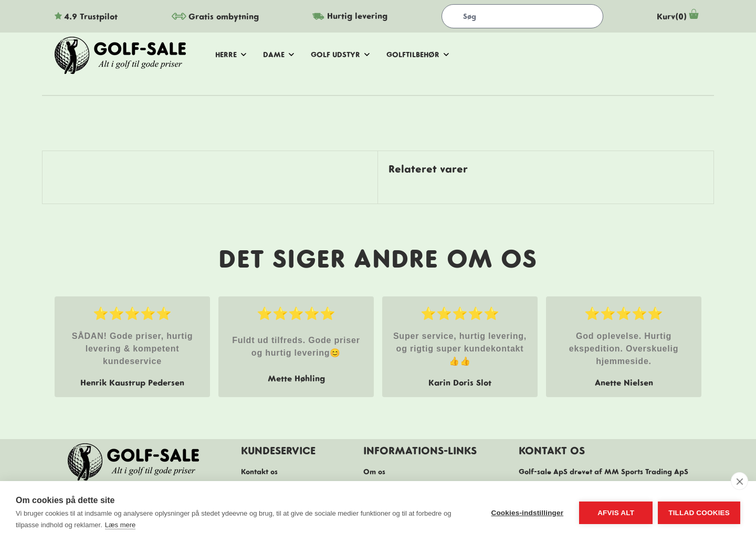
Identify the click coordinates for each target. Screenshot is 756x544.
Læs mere (120, 525)
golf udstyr (340, 55)
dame (279, 55)
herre (231, 55)
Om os (374, 472)
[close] (739, 481)
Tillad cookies (699, 513)
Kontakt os (259, 472)
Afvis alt (616, 513)
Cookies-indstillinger (527, 513)
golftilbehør (418, 55)
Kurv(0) (679, 16)
